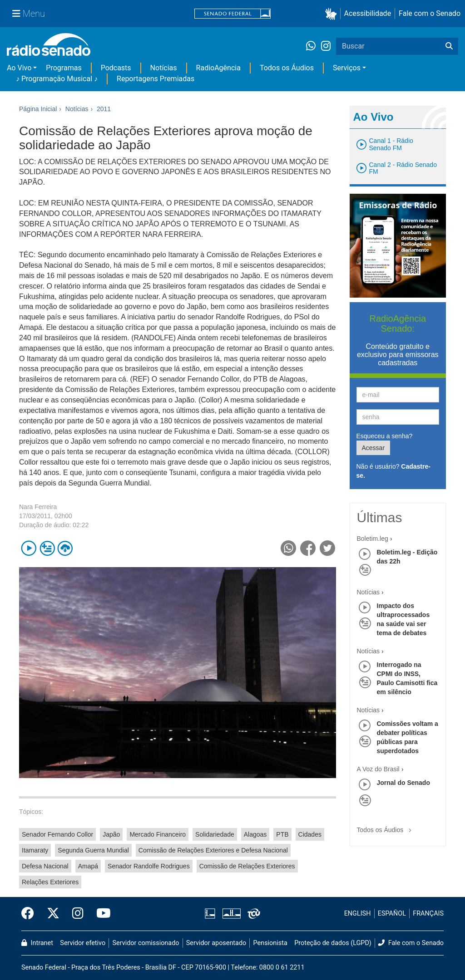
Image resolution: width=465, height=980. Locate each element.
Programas (64, 68)
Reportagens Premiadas (156, 79)
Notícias (164, 68)
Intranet (37, 943)
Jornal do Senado (403, 783)
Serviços (347, 68)
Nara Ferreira (38, 507)
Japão (111, 834)
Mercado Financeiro (158, 834)
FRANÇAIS (428, 914)
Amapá (88, 866)
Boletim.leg (373, 539)
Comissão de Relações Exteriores (247, 866)
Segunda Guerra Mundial (93, 850)
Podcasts (116, 68)
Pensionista (270, 943)
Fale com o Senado (430, 13)
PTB (282, 834)
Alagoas (255, 834)
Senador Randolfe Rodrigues (149, 866)
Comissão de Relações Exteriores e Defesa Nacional (213, 850)
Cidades (310, 834)
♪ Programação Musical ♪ (57, 79)
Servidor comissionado (146, 943)
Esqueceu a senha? (385, 436)
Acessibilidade (368, 13)
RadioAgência (218, 68)
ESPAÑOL (392, 914)
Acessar (373, 448)
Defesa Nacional (45, 866)
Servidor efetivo (83, 943)
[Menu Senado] (29, 14)
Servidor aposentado (216, 943)
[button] (333, 14)
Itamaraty (35, 850)
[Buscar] (449, 46)
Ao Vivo (19, 68)
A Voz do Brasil (378, 769)
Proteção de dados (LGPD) (333, 943)
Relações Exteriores (50, 882)
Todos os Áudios (287, 68)
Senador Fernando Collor (57, 834)
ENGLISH (358, 914)
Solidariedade (215, 834)
